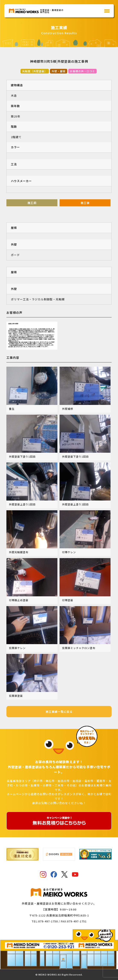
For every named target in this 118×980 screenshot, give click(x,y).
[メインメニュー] (107, 11)
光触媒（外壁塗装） (35, 71)
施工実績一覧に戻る (59, 712)
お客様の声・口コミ (82, 71)
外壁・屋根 (59, 71)
